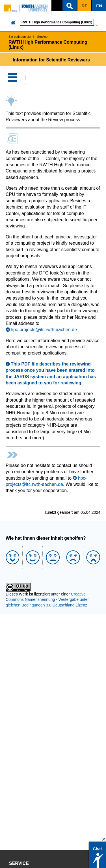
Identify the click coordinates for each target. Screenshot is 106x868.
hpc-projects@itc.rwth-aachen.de (44, 330)
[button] (70, 6)
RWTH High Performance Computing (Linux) (57, 22)
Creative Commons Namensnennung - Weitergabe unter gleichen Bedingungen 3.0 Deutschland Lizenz (47, 600)
